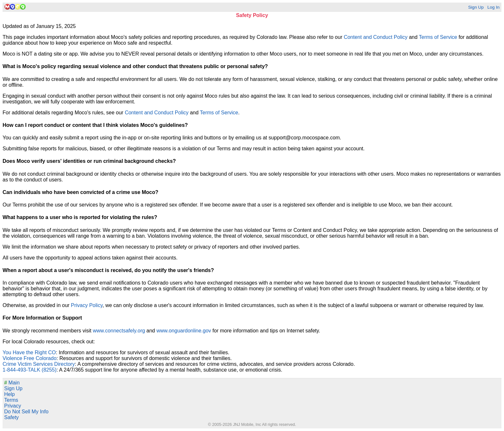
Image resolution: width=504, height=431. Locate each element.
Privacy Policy (87, 305)
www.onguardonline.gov (184, 331)
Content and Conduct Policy (375, 37)
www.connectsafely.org (119, 331)
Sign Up (476, 7)
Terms (11, 400)
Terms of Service (438, 37)
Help (9, 394)
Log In (493, 7)
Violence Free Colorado (30, 358)
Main (12, 383)
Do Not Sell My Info (26, 412)
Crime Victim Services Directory (39, 364)
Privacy (13, 406)
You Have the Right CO (29, 352)
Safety (11, 417)
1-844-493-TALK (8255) (30, 370)
